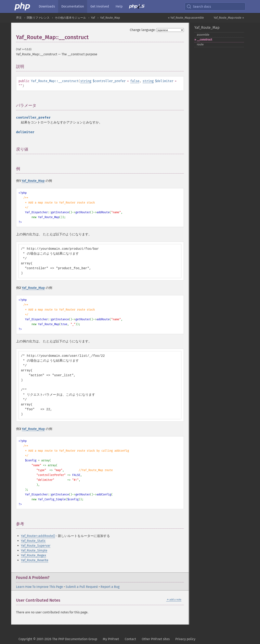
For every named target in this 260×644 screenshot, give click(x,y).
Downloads (47, 6)
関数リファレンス (38, 18)
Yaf (93, 18)
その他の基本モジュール (70, 18)
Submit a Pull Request (82, 587)
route (200, 44)
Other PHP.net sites (156, 639)
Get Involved (100, 6)
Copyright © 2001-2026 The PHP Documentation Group (58, 639)
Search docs (199, 6)
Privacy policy (185, 639)
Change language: (143, 30)
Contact (130, 639)
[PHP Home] (23, 6)
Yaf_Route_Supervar (36, 546)
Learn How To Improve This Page (40, 587)
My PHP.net (111, 639)
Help (119, 6)
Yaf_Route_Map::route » (229, 18)
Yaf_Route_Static (33, 541)
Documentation (73, 6)
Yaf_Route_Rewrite (35, 560)
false (135, 81)
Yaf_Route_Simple (34, 550)
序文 (19, 18)
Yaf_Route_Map (110, 18)
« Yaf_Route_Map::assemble (186, 18)
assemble (203, 35)
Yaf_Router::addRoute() (38, 536)
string (86, 81)
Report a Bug (110, 587)
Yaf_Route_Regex (34, 555)
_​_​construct (204, 40)
